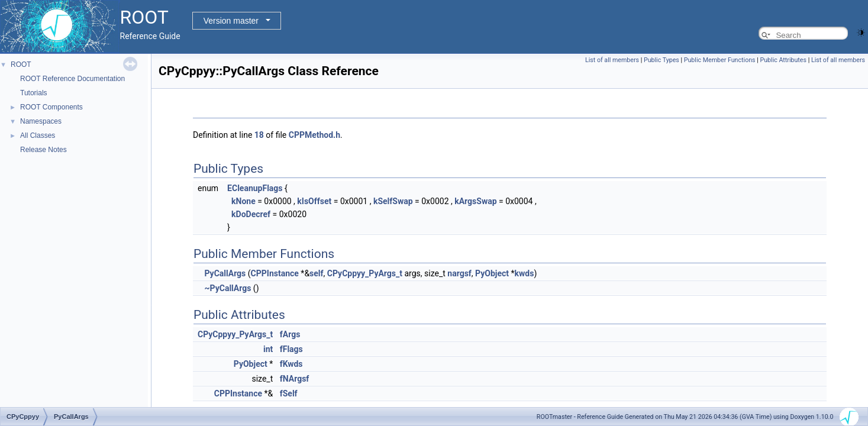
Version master (231, 21)
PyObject (492, 273)
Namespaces (41, 121)
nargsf (459, 273)
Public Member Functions (720, 60)
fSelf (289, 393)
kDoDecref (251, 214)
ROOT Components (51, 107)
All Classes (38, 135)
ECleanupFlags (255, 188)
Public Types (662, 60)
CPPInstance (275, 273)
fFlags (291, 349)
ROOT (21, 64)
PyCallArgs (225, 273)
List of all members (612, 60)
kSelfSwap (393, 201)
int (268, 349)
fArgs (290, 334)
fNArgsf (295, 379)
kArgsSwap (475, 201)
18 (259, 135)
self (316, 273)
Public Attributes (783, 60)
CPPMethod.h (314, 135)
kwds (525, 273)
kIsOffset (314, 201)
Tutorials (34, 93)
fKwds (291, 364)
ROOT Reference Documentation (72, 79)
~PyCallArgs (228, 288)
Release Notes (43, 150)
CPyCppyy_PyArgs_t (365, 273)
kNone (243, 201)
